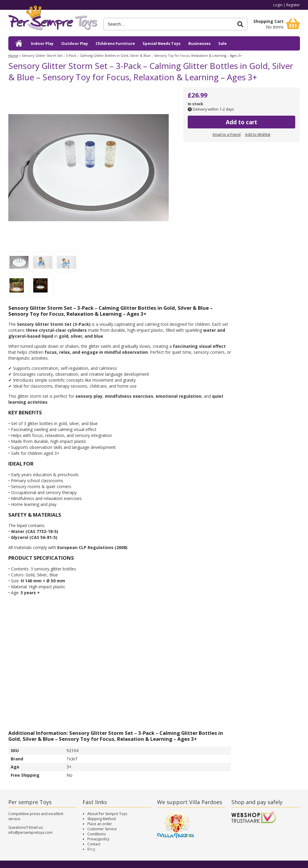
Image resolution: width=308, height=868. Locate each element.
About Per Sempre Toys (107, 814)
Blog (91, 849)
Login (278, 5)
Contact (94, 844)
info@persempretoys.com (30, 832)
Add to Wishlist (258, 135)
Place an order (100, 824)
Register (293, 5)
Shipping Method (102, 819)
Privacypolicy (98, 839)
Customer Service (102, 829)
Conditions (97, 834)
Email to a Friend (227, 135)
